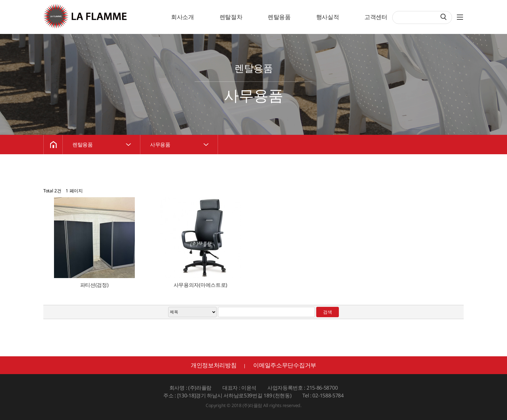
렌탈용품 (279, 17)
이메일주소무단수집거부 (285, 365)
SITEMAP (467, 16)
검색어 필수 (393, 11)
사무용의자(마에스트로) (200, 285)
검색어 (0, 0)
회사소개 (183, 17)
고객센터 (376, 17)
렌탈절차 (231, 17)
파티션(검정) (94, 285)
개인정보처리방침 (214, 365)
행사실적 (328, 17)
